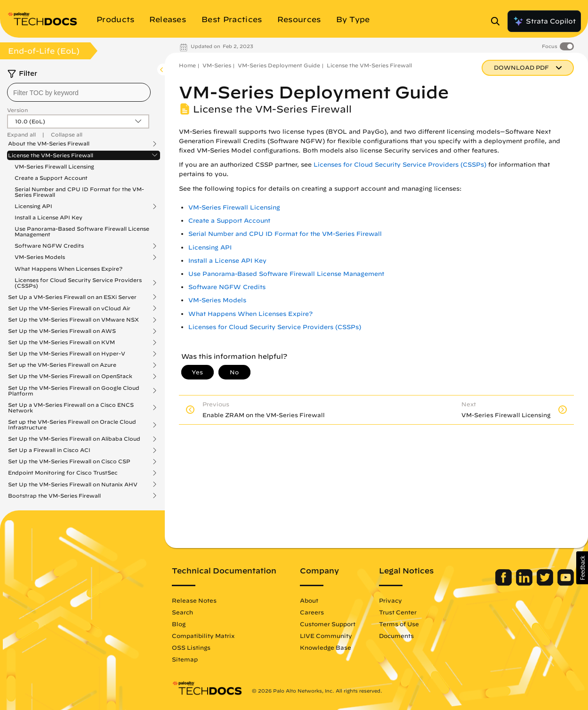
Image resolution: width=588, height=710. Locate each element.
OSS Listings (191, 647)
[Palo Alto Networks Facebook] (504, 583)
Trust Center (398, 612)
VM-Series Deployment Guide (279, 65)
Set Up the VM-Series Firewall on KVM (61, 342)
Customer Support (328, 624)
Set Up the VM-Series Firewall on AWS (62, 331)
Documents (396, 636)
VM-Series (217, 65)
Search (182, 612)
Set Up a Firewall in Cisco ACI (49, 450)
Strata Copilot (544, 21)
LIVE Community (326, 636)
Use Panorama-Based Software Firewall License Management (82, 231)
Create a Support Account (51, 178)
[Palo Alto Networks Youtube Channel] (566, 583)
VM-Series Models (40, 257)
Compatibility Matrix (203, 636)
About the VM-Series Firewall (49, 144)
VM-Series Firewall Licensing (54, 166)
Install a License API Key (48, 217)
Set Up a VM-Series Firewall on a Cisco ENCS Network (71, 408)
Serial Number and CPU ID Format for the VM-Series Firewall (79, 192)
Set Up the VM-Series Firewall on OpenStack (70, 376)
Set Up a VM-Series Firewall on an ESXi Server (72, 297)
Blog (179, 624)
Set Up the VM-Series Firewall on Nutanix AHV (73, 484)
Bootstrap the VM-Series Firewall (54, 496)
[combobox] (79, 92)
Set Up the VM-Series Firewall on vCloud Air (69, 308)
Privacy (391, 600)
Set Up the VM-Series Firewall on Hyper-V (67, 354)
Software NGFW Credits (49, 246)
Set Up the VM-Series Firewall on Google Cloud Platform (74, 391)
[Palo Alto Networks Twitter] (546, 583)
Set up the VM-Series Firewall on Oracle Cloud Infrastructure (72, 425)
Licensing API (33, 206)
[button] (582, 568)
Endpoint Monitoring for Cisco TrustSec (63, 473)
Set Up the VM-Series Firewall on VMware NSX (73, 320)
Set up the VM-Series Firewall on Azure (62, 365)
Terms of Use (399, 624)
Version (17, 110)
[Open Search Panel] (498, 21)
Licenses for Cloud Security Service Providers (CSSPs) (78, 283)
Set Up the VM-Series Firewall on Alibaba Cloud (74, 439)
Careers (312, 612)
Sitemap (185, 659)
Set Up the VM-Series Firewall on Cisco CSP (69, 461)
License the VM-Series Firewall (51, 155)
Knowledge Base (326, 647)
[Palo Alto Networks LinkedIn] (525, 583)
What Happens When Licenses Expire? (68, 269)
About (309, 600)
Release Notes (194, 600)
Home (187, 65)
